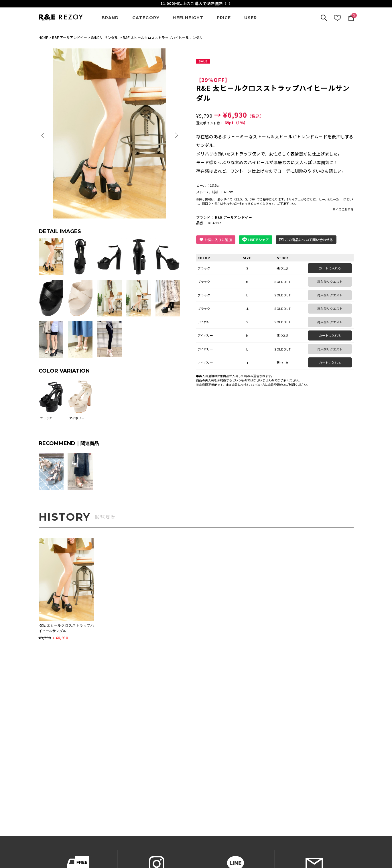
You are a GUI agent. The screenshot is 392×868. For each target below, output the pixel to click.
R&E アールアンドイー (70, 37)
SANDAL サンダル (105, 37)
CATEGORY (146, 18)
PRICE (224, 18)
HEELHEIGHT (188, 18)
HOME (43, 37)
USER (251, 18)
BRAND (110, 18)
